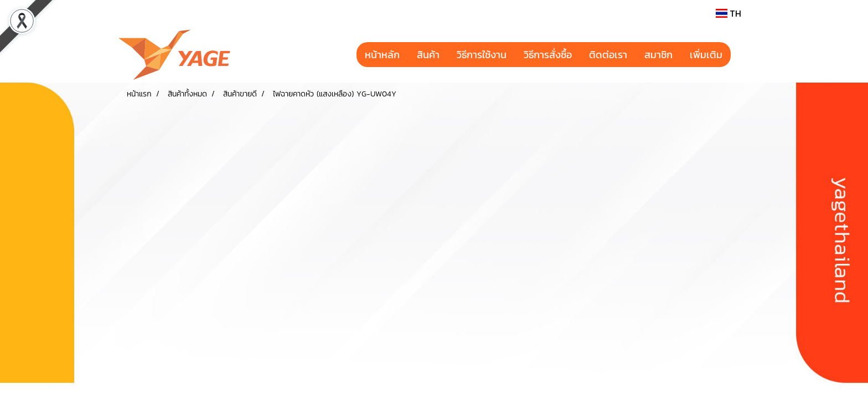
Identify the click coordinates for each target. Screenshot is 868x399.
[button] (741, 55)
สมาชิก (658, 55)
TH (728, 13)
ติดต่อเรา (608, 55)
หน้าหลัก (382, 55)
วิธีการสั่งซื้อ (548, 55)
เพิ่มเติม (706, 55)
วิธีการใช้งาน (482, 55)
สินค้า (428, 55)
